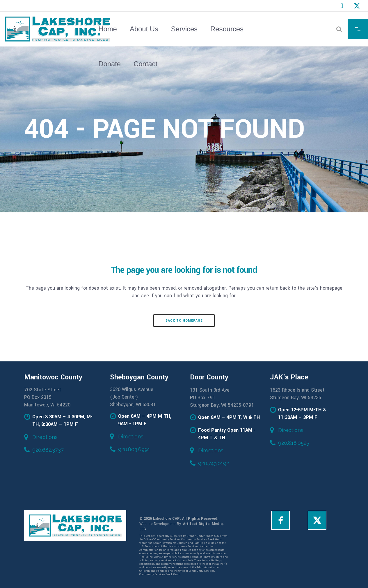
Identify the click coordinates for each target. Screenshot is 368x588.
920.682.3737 (48, 450)
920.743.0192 (214, 463)
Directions (45, 437)
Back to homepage (184, 321)
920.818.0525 (294, 443)
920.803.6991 (134, 449)
